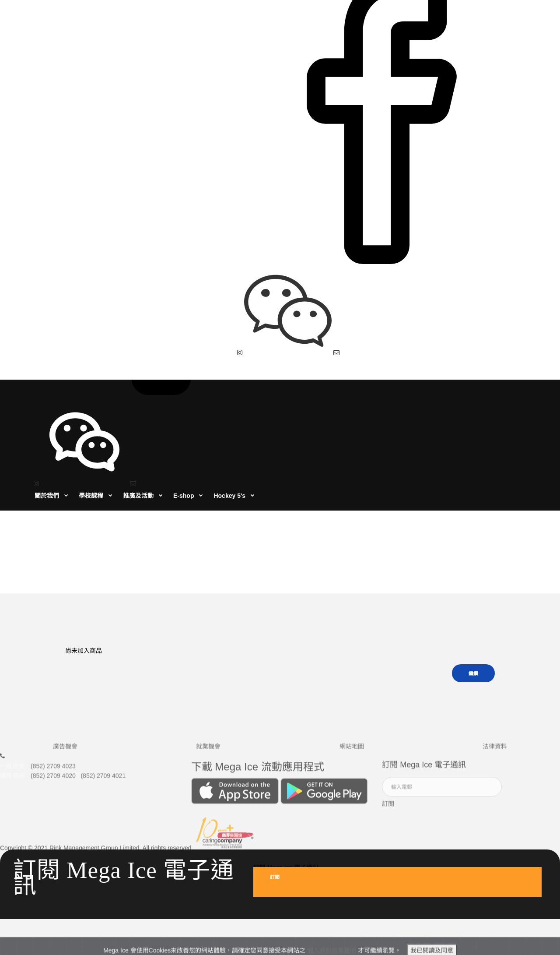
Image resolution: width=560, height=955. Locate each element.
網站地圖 (352, 686)
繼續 (473, 610)
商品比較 (290, 503)
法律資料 (495, 686)
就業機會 (208, 686)
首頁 (263, 503)
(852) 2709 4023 (53, 706)
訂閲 (388, 744)
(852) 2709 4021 (103, 716)
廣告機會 (65, 686)
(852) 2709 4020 (53, 716)
